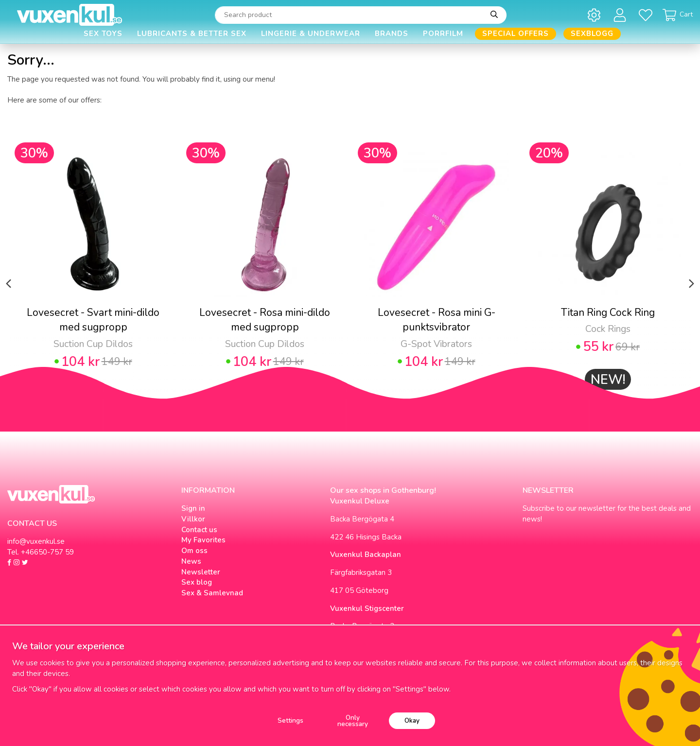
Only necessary (353, 721)
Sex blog (197, 582)
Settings (290, 720)
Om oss (194, 551)
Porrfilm (443, 34)
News (191, 561)
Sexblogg (592, 34)
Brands (392, 34)
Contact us (199, 530)
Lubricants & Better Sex (192, 34)
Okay (412, 720)
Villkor (193, 519)
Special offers (516, 34)
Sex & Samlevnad (212, 593)
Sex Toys (103, 34)
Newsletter (201, 572)
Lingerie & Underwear (311, 34)
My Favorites (203, 540)
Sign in (193, 508)
